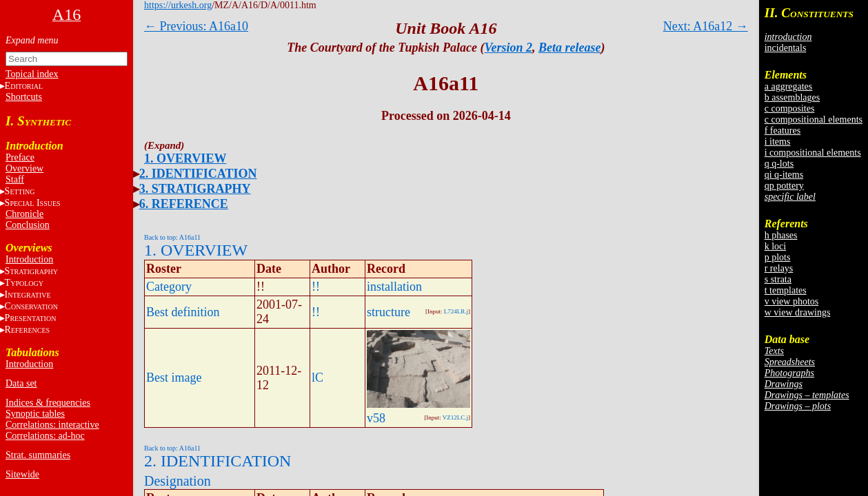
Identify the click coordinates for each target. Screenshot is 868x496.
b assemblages (792, 97)
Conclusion (28, 225)
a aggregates (789, 86)
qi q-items (784, 175)
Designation (178, 481)
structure (388, 312)
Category (169, 287)
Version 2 (509, 48)
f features (783, 131)
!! (316, 287)
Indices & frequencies (48, 403)
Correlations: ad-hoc (45, 436)
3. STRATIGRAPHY (195, 189)
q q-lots (779, 164)
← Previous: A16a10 (196, 26)
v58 (376, 418)
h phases (781, 235)
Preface (20, 157)
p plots (778, 257)
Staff (15, 179)
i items (778, 142)
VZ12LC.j (455, 417)
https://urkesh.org (178, 5)
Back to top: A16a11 (172, 237)
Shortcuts (24, 97)
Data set (21, 383)
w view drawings (798, 312)
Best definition (183, 312)
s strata (778, 279)
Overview (24, 168)
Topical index (32, 74)
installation (394, 287)
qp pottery (784, 186)
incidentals (786, 48)
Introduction (29, 259)
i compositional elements (813, 153)
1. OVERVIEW (185, 158)
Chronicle (24, 214)
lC (317, 378)
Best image (174, 378)
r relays (779, 268)
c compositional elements (814, 120)
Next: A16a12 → (706, 26)
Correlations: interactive (52, 425)
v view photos (792, 301)
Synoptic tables (35, 414)
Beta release (569, 48)
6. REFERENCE (184, 204)
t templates (786, 290)
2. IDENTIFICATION (198, 174)
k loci (776, 246)
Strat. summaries (38, 455)
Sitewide (22, 474)
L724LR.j (456, 311)
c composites (790, 108)
